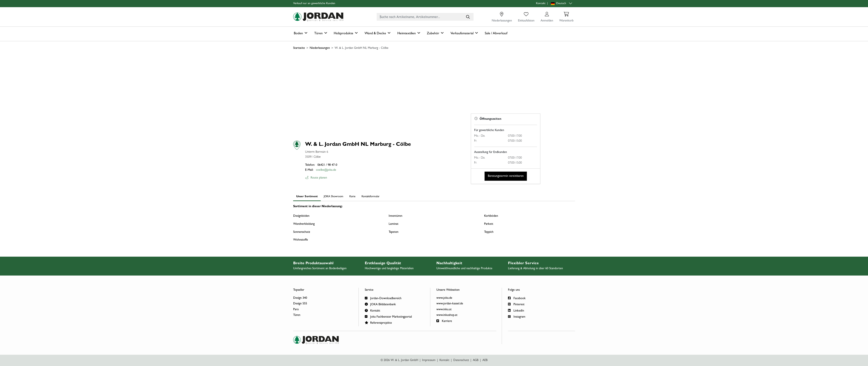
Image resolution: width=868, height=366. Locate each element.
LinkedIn (516, 310)
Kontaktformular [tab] (371, 197)
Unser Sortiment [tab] (307, 197)
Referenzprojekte (378, 323)
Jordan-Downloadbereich (383, 298)
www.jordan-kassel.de (450, 304)
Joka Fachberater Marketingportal (388, 316)
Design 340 (300, 298)
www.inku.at (444, 310)
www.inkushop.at (447, 315)
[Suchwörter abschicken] (468, 17)
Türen (297, 315)
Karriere (444, 321)
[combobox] (425, 17)
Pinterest (516, 304)
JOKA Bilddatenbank (380, 304)
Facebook (517, 298)
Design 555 (300, 304)
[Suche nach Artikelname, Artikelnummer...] (468, 17)
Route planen (316, 178)
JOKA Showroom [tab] (334, 197)
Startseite (299, 48)
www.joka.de (444, 298)
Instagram (517, 316)
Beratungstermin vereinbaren (506, 176)
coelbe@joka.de (326, 170)
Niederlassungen (320, 48)
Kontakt (541, 4)
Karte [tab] (352, 197)
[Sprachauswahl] (562, 4)
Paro (296, 310)
